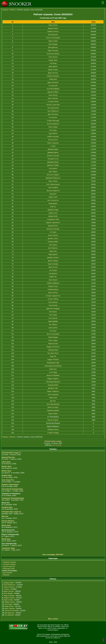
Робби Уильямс (53, 136)
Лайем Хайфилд (53, 283)
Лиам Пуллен (53, 343)
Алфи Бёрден (53, 337)
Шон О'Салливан (53, 334)
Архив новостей (9, 566)
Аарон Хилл (53, 213)
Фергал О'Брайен (53, 375)
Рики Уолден (53, 127)
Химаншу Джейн (53, 410)
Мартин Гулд (53, 286)
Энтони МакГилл (53, 124)
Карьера (6, 575)
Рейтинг (13, 10)
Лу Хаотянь (53, 117)
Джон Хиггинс (53, 73)
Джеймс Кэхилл (53, 258)
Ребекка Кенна (53, 429)
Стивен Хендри (53, 433)
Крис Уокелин (53, 98)
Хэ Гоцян (53, 232)
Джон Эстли (53, 267)
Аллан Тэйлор (53, 299)
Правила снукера (10, 562)
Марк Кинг (53, 369)
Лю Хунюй (53, 270)
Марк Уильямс (53, 50)
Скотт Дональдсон (53, 184)
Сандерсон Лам (53, 219)
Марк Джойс (53, 254)
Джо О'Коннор (53, 114)
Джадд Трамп (53, 28)
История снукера (9, 564)
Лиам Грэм (53, 398)
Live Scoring (57, 445)
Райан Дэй (53, 79)
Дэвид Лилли (53, 226)
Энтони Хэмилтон (53, 191)
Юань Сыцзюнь (53, 143)
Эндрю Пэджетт (53, 379)
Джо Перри (53, 172)
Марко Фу (53, 277)
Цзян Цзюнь (53, 328)
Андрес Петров (53, 359)
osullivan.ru (57, 638)
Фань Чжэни (53, 181)
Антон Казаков (53, 394)
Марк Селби (53, 41)
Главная (5, 10)
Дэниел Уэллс (53, 238)
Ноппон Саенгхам (53, 105)
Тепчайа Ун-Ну (53, 159)
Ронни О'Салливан (53, 38)
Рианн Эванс (53, 414)
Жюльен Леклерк (53, 229)
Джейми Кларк (53, 210)
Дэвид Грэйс (53, 216)
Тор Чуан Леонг (53, 353)
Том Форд (53, 63)
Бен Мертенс (53, 248)
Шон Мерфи (53, 44)
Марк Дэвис (53, 203)
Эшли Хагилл (53, 235)
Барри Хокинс (53, 70)
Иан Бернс (53, 312)
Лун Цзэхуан (53, 302)
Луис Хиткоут (53, 293)
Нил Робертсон (53, 111)
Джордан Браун (53, 162)
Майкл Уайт (53, 197)
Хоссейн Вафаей (53, 89)
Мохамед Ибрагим (53, 382)
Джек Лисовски (53, 82)
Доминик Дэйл (53, 149)
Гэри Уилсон (53, 57)
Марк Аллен (53, 25)
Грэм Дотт (53, 194)
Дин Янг (53, 401)
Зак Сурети (53, 245)
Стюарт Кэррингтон (53, 296)
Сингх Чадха (53, 340)
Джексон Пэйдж (53, 165)
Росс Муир (53, 315)
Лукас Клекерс (53, 264)
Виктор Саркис (53, 420)
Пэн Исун (53, 331)
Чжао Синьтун (9, 587)
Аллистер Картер (53, 54)
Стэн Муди (53, 372)
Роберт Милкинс (53, 76)
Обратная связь (9, 569)
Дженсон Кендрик (53, 308)
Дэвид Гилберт (53, 92)
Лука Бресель (53, 35)
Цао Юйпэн (53, 133)
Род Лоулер (53, 305)
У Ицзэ (53, 146)
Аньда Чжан (53, 60)
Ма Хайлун (53, 324)
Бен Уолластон (53, 200)
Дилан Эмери (53, 261)
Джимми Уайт (53, 388)
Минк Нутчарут (53, 407)
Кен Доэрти (53, 273)
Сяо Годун (53, 130)
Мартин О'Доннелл (53, 222)
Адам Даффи (53, 321)
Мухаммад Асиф (53, 363)
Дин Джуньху (53, 47)
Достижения (8, 573)
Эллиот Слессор (53, 156)
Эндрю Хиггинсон (53, 347)
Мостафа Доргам (53, 404)
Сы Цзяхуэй (53, 86)
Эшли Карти (53, 280)
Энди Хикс (53, 251)
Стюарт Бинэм (53, 101)
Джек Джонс (53, 66)
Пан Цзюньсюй (53, 108)
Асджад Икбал (53, 385)
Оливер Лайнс (53, 242)
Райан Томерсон (53, 391)
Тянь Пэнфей (53, 187)
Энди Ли (53, 356)
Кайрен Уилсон (53, 31)
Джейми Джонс (53, 152)
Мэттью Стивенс (53, 175)
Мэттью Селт (53, 140)
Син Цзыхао (53, 318)
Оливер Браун (53, 289)
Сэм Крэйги (53, 168)
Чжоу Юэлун (53, 95)
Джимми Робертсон (53, 178)
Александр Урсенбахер (53, 366)
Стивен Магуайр (53, 121)
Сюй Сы (53, 207)
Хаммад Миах (53, 350)
